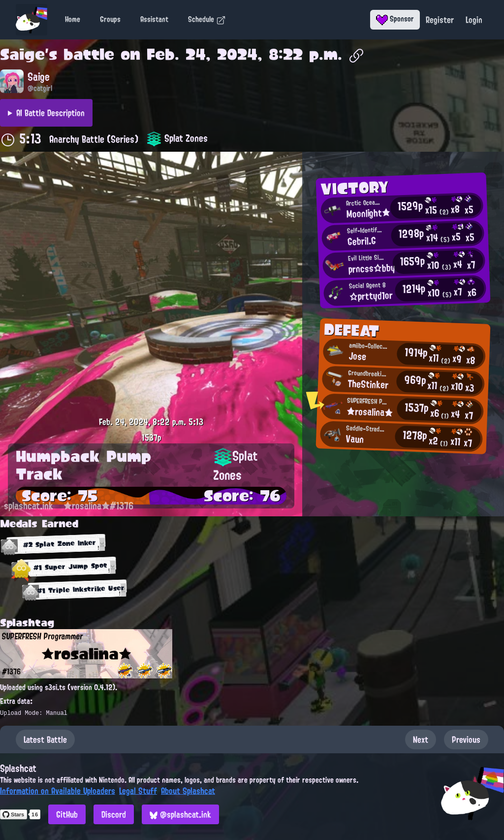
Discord (114, 814)
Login (474, 20)
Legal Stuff (138, 791)
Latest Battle (45, 739)
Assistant (154, 19)
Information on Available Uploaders (58, 791)
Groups (110, 19)
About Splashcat (188, 791)
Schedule (207, 19)
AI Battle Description (50, 113)
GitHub (67, 814)
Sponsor (395, 19)
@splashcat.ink (180, 814)
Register (440, 20)
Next (421, 739)
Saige (22, 54)
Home (73, 19)
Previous (466, 739)
